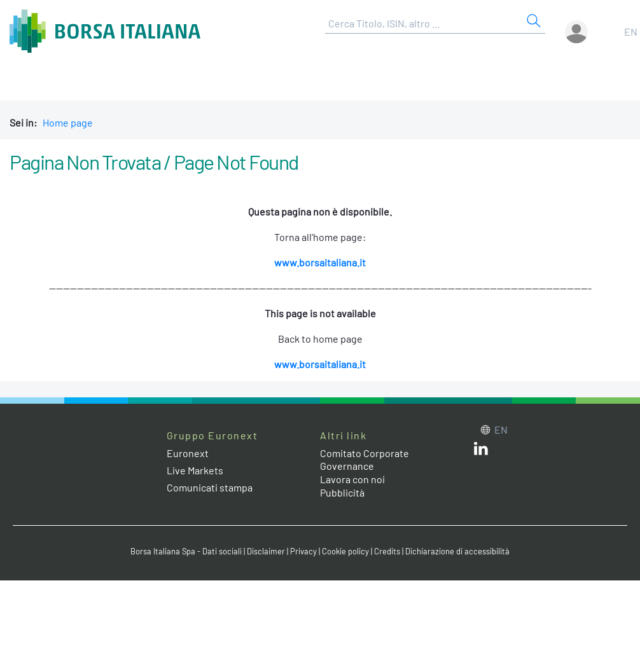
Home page (68, 122)
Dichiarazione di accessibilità (457, 551)
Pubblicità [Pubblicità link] (342, 492)
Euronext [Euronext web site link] (188, 453)
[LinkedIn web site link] (481, 451)
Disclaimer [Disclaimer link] (266, 551)
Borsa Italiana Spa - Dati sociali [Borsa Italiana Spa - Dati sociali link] (186, 551)
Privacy (303, 551)
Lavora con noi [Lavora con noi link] (352, 479)
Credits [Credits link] (387, 551)
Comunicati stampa (210, 487)
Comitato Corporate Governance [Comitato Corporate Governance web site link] (365, 460)
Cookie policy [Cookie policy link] (345, 551)
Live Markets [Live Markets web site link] (195, 470)
